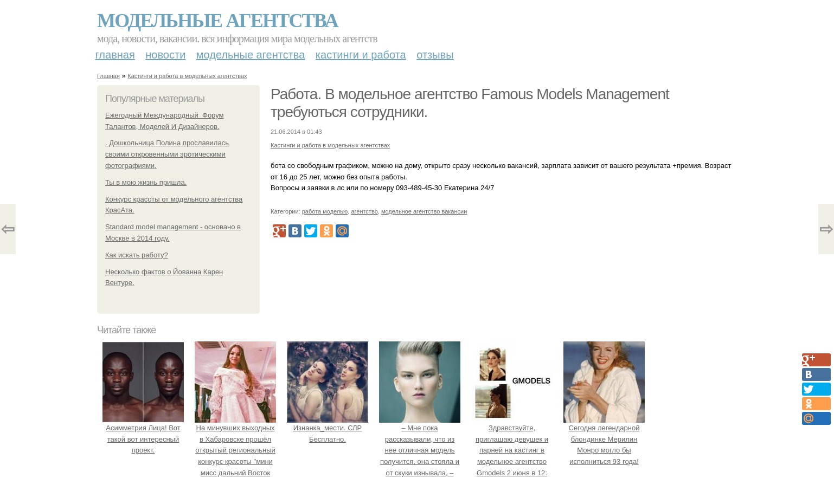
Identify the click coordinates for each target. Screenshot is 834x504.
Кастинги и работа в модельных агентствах (187, 76)
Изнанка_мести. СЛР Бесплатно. (328, 428)
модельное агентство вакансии (424, 211)
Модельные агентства (217, 21)
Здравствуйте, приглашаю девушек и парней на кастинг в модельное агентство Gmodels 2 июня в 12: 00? (512, 450)
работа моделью (325, 211)
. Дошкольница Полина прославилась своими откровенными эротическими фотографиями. (167, 154)
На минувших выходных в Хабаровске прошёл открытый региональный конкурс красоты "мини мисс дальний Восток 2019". (235, 450)
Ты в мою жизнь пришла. (146, 182)
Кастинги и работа (361, 55)
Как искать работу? (137, 255)
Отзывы (435, 55)
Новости (165, 55)
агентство (364, 211)
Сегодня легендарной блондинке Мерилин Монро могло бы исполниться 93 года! (604, 439)
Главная (115, 55)
